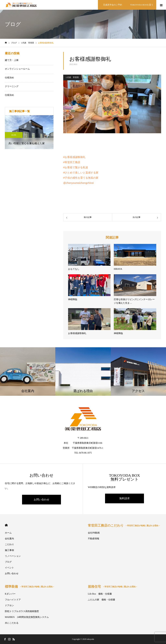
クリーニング (12, 86)
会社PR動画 (94, 533)
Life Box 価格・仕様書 (100, 594)
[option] (29, 132)
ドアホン (9, 605)
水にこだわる (12, 623)
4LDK (14, 135)
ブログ (8, 562)
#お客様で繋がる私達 (76, 167)
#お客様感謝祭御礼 (74, 157)
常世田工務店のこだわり (124, 525)
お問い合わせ (41, 500)
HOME (6, 525)
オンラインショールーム (17, 69)
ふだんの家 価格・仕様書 (101, 600)
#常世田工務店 (72, 162)
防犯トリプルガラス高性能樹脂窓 (22, 611)
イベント (9, 568)
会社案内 (9, 539)
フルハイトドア (13, 600)
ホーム (8, 533)
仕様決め (9, 78)
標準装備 (30, 586)
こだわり (9, 544)
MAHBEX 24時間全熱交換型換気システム (27, 617)
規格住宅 (113, 586)
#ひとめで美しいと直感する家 (81, 173)
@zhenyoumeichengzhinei (78, 183)
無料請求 (124, 498)
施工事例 (9, 550)
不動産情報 (94, 539)
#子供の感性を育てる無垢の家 (81, 178)
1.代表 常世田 (72, 77)
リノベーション (13, 556)
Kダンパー (10, 594)
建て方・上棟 (12, 60)
